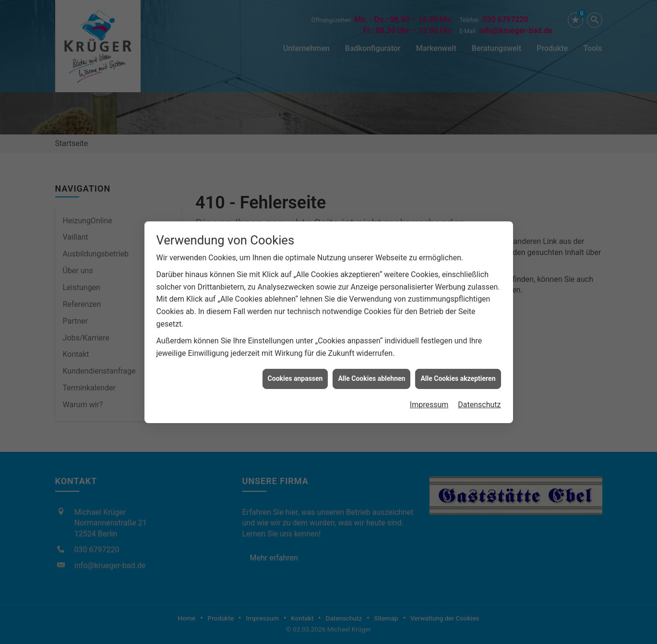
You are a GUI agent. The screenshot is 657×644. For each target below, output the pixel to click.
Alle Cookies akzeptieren (458, 375)
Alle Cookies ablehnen (371, 375)
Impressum (429, 401)
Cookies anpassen (295, 375)
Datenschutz (479, 401)
